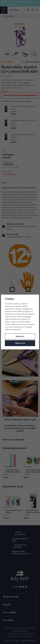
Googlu (28, 317)
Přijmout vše (20, 343)
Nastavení (20, 336)
